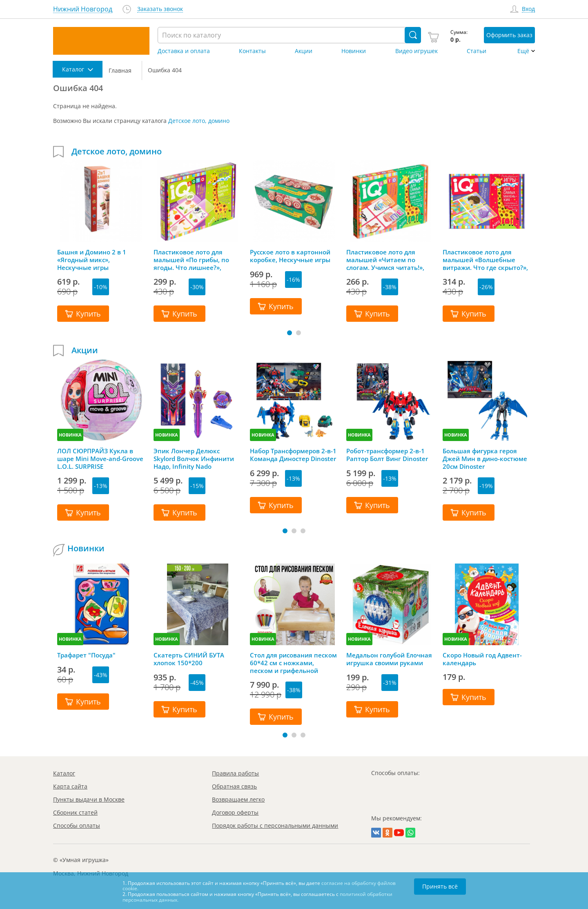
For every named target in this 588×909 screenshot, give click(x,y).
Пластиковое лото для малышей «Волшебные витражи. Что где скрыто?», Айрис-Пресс (485, 260)
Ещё (523, 51)
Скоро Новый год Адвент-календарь (482, 659)
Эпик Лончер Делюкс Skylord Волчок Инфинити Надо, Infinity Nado (194, 459)
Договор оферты (235, 812)
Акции (304, 51)
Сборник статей (75, 812)
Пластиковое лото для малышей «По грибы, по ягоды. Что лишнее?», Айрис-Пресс (191, 260)
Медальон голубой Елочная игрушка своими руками (389, 659)
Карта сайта (70, 786)
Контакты (252, 51)
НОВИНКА (70, 435)
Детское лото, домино (199, 121)
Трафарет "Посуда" (86, 655)
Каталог (64, 773)
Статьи (477, 51)
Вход (528, 9)
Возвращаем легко (238, 799)
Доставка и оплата (184, 51)
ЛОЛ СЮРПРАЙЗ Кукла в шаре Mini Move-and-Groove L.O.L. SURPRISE (100, 459)
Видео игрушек (416, 51)
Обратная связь (234, 786)
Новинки (354, 51)
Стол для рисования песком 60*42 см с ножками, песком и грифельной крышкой (293, 663)
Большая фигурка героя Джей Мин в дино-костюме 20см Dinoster (485, 459)
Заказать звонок (160, 9)
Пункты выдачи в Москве (89, 799)
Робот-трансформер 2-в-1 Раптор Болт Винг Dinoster (387, 455)
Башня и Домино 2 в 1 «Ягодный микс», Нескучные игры (92, 260)
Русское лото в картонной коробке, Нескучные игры (290, 256)
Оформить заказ (509, 35)
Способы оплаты (77, 825)
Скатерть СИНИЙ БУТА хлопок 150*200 (189, 659)
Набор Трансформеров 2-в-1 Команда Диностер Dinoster (293, 455)
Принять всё (440, 886)
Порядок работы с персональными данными (275, 825)
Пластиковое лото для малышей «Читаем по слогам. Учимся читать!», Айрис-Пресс (385, 260)
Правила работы (235, 773)
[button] (290, 333)
